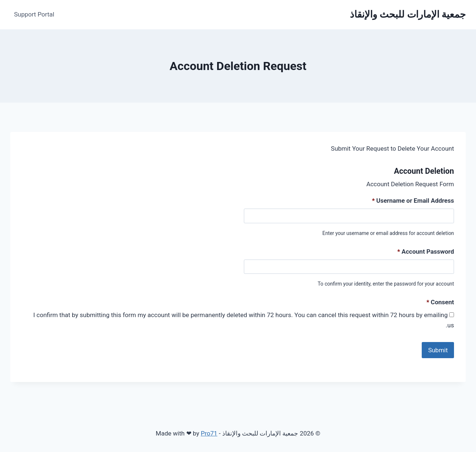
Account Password (426, 251)
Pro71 (209, 430)
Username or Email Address (413, 201)
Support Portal (34, 14)
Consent (440, 302)
